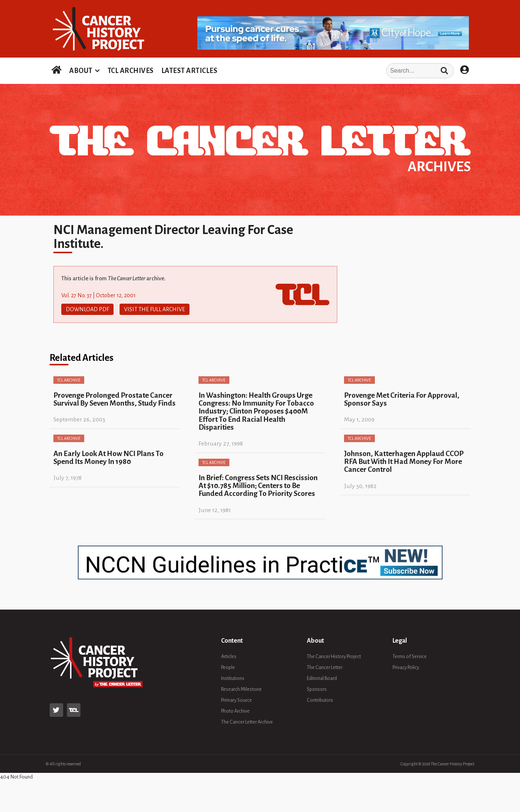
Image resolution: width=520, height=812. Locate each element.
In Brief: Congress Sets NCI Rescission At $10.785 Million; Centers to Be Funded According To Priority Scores (258, 486)
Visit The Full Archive (155, 309)
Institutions (233, 678)
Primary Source (237, 700)
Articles (229, 657)
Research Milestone (241, 689)
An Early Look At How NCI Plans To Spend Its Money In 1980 (108, 458)
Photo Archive (235, 711)
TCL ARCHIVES (131, 71)
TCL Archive (69, 380)
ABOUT (81, 71)
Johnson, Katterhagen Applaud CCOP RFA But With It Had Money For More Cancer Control (404, 462)
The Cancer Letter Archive (247, 722)
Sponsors (317, 689)
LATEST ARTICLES (190, 71)
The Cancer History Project (334, 657)
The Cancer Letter (325, 668)
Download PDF (87, 309)
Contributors (320, 700)
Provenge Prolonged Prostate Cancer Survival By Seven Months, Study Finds (114, 399)
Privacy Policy (406, 668)
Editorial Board (322, 678)
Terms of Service (410, 657)
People (228, 668)
